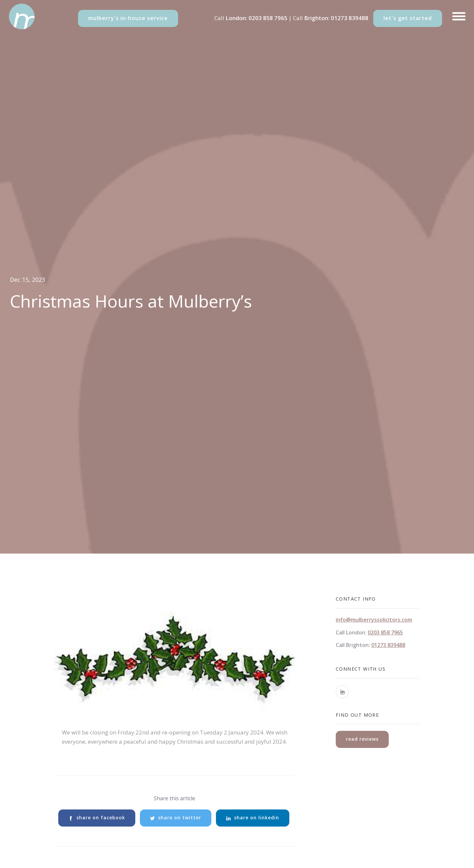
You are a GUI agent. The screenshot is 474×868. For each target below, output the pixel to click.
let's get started (408, 18)
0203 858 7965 (268, 18)
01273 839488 (350, 18)
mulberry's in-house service (128, 18)
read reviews (362, 739)
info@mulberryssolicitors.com (374, 620)
